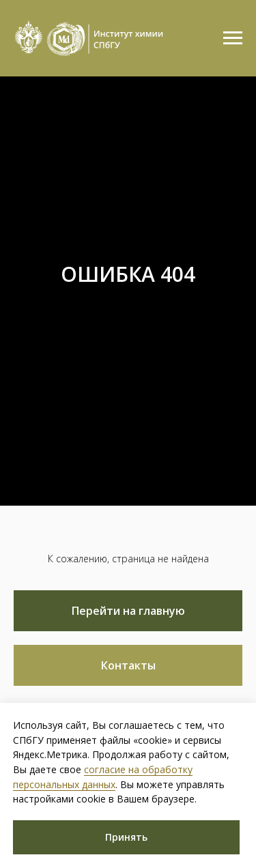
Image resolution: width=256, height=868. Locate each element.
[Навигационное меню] (233, 38)
